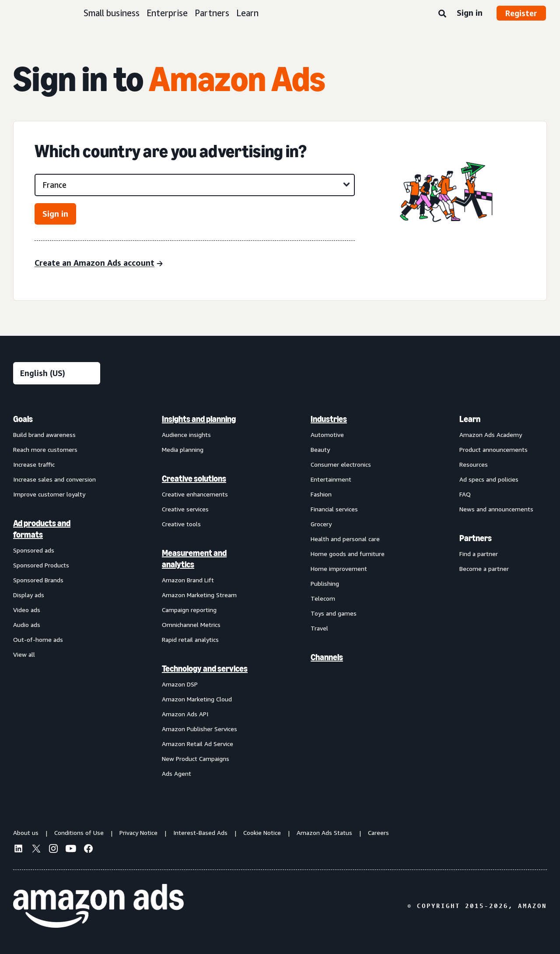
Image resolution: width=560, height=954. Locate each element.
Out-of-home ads (38, 639)
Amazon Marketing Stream (199, 595)
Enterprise (167, 13)
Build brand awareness (44, 435)
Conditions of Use (79, 833)
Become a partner (484, 569)
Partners (212, 13)
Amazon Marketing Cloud (197, 699)
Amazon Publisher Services (199, 729)
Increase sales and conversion (54, 479)
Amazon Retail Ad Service (198, 744)
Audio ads (27, 625)
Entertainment (331, 479)
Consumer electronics (341, 464)
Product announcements (493, 449)
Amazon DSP (180, 684)
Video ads (27, 610)
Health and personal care (345, 539)
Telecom (323, 598)
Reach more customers (45, 449)
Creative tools (181, 524)
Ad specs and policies (489, 479)
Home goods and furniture (348, 554)
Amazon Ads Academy (491, 435)
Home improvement (339, 569)
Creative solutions (194, 479)
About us (26, 833)
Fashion (321, 494)
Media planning (183, 449)
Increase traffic (34, 464)
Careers (378, 833)
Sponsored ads (34, 550)
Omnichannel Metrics (191, 625)
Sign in (470, 13)
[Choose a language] (57, 373)
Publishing (325, 583)
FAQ (465, 494)
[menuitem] (57, 596)
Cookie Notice (262, 833)
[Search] (442, 14)
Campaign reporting (189, 610)
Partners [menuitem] (476, 538)
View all (24, 654)
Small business (112, 13)
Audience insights (186, 435)
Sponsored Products (41, 565)
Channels (327, 657)
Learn (247, 13)
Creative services (185, 509)
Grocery (321, 524)
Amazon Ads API (185, 714)
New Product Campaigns (196, 759)
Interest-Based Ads (200, 833)
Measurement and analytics (194, 559)
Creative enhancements (195, 494)
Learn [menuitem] (470, 419)
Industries (329, 419)
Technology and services (205, 669)
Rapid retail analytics (190, 639)
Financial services (334, 509)
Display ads (29, 595)
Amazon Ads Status (324, 833)
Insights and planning (199, 419)
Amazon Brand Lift (188, 580)
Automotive (327, 435)
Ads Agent (177, 773)
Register (521, 13)
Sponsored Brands (38, 580)
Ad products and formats (42, 529)
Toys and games (334, 613)
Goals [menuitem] (23, 419)
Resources (474, 464)
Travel (319, 628)
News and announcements (496, 509)
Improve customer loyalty (49, 494)
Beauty (320, 449)
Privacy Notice (138, 833)
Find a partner (479, 554)
